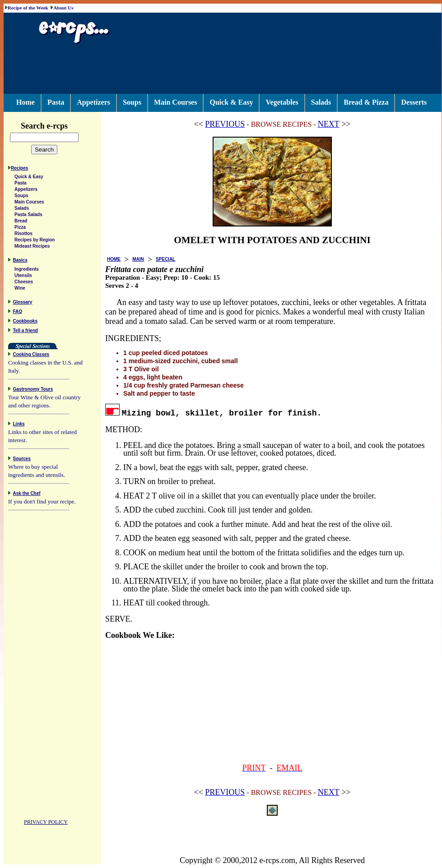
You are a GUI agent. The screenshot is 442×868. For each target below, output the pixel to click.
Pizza (20, 229)
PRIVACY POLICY (46, 823)
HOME (114, 259)
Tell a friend (26, 332)
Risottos (23, 235)
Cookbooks (25, 322)
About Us (63, 8)
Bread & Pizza (366, 102)
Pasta (56, 102)
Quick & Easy (231, 102)
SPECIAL (165, 259)
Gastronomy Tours (33, 390)
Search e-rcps (54, 126)
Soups (132, 102)
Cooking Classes (31, 356)
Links (19, 425)
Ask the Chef (27, 495)
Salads (321, 102)
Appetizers (93, 102)
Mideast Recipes (32, 247)
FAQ (18, 313)
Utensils (23, 277)
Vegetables (282, 102)
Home (26, 102)
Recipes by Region (35, 241)
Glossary (23, 303)
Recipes (19, 169)
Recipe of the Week (28, 8)
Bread (21, 222)
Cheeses (24, 283)
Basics (20, 261)
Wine (20, 289)
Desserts (414, 102)
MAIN (138, 259)
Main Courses (176, 102)
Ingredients (27, 270)
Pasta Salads (28, 216)
